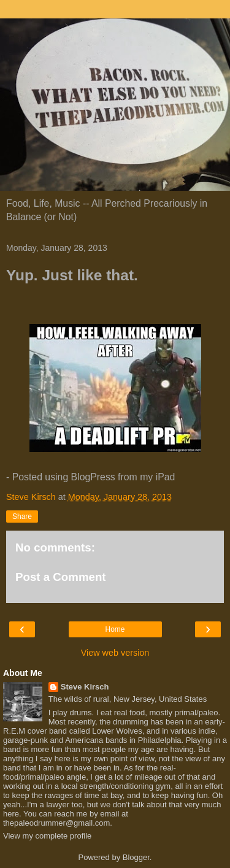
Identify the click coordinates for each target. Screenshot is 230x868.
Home (115, 629)
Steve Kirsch (85, 687)
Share (22, 517)
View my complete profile (47, 836)
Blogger (136, 857)
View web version (115, 653)
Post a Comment (61, 577)
